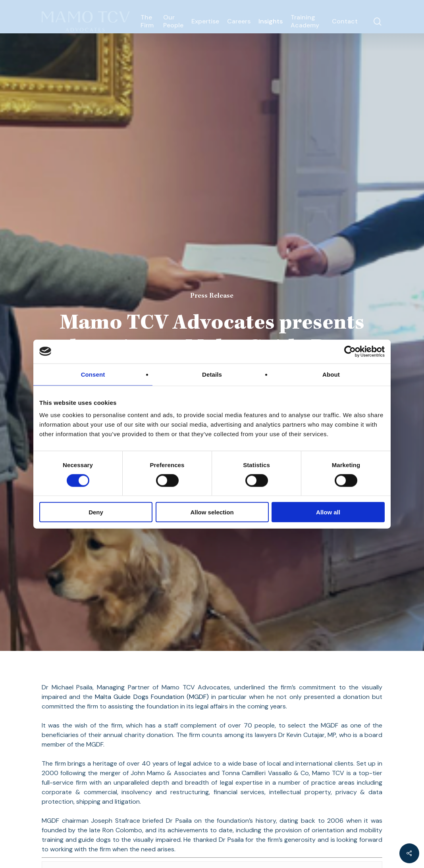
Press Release (212, 296)
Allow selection (212, 512)
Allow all (328, 512)
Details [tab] (212, 374)
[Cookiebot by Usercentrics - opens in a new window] (350, 351)
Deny (96, 512)
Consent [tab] (93, 374)
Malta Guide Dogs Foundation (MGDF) (152, 697)
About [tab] (331, 374)
